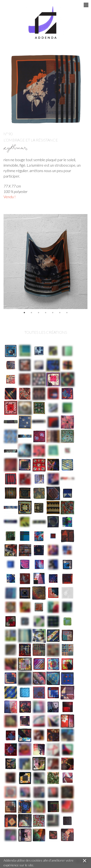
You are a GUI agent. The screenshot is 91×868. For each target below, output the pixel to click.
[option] (45, 262)
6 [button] (60, 313)
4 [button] (46, 313)
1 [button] (24, 313)
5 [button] (53, 313)
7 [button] (67, 313)
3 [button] (39, 313)
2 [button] (31, 313)
